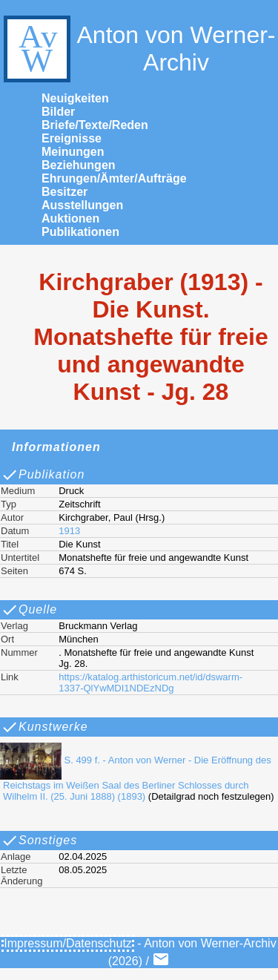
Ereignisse (72, 138)
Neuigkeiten (75, 98)
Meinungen (73, 152)
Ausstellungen (82, 205)
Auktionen (70, 218)
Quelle (29, 610)
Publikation (43, 475)
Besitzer (64, 192)
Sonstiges (39, 841)
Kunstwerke (44, 727)
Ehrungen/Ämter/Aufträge (114, 178)
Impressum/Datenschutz (68, 943)
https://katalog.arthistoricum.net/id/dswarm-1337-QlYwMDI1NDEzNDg (150, 683)
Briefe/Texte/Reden (95, 125)
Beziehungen (79, 165)
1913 (69, 531)
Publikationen (80, 232)
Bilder (58, 112)
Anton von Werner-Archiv (138, 49)
